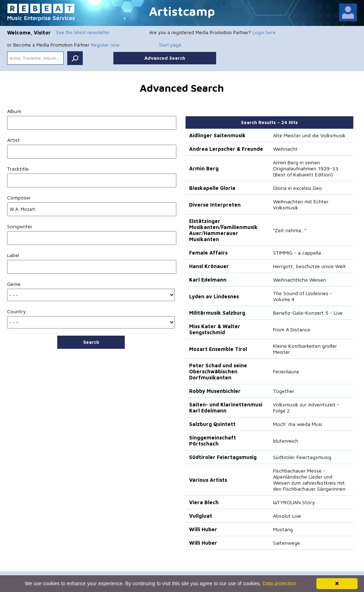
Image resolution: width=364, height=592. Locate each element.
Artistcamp (182, 11)
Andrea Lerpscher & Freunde (226, 149)
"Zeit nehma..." (290, 230)
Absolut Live (287, 516)
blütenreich (286, 441)
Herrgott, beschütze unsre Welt (309, 266)
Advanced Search (165, 58)
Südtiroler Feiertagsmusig (223, 457)
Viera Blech (204, 502)
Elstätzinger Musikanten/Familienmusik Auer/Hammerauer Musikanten (223, 230)
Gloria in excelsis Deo (298, 188)
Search (91, 342)
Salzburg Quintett (212, 424)
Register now (105, 45)
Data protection (280, 583)
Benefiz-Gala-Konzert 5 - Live (308, 313)
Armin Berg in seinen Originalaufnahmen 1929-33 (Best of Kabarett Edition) (306, 168)
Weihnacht (285, 149)
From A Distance (292, 329)
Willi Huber (203, 529)
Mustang (283, 529)
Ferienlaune (286, 371)
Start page (170, 45)
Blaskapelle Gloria (212, 188)
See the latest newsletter (83, 32)
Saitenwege (287, 543)
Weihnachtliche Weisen (299, 280)
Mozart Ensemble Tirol (218, 349)
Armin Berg (204, 168)
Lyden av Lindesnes (214, 296)
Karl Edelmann (208, 280)
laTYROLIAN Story (294, 502)
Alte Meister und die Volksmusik (309, 135)
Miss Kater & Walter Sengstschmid (215, 329)
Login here (264, 32)
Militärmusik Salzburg (217, 313)
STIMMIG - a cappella (297, 253)
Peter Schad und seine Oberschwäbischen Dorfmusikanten (218, 371)
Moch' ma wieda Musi (298, 424)
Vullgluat (201, 516)
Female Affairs (208, 253)
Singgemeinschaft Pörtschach (213, 441)
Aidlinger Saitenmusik (217, 135)
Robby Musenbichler (215, 391)
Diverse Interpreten (215, 205)
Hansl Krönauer (209, 266)
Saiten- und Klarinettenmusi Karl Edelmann (226, 407)
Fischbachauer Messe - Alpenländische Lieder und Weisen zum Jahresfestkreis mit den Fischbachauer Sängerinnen (309, 480)
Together (284, 391)
